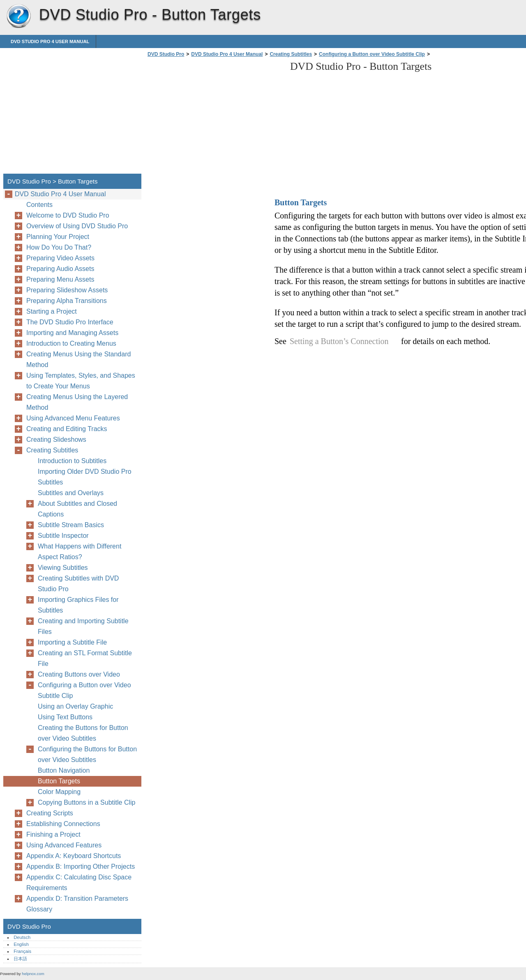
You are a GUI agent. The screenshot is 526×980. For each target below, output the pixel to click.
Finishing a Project (53, 834)
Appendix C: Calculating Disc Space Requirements (79, 882)
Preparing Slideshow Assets (67, 290)
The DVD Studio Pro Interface (70, 322)
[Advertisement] (215, 118)
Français (22, 951)
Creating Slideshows (56, 440)
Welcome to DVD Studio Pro (68, 215)
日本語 (20, 959)
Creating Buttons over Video (79, 674)
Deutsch (22, 937)
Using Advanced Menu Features (73, 418)
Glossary (39, 909)
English (21, 944)
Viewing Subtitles (63, 568)
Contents (39, 205)
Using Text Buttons (65, 717)
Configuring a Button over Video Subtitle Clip (372, 54)
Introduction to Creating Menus (71, 343)
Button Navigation (64, 770)
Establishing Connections (63, 824)
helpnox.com (33, 974)
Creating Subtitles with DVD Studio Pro (78, 584)
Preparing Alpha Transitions (67, 301)
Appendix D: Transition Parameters (77, 899)
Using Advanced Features (64, 845)
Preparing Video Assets (60, 258)
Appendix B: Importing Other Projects (81, 866)
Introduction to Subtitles (72, 461)
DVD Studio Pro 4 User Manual (50, 41)
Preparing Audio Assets (60, 269)
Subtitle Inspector (63, 536)
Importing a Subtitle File (72, 642)
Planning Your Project (58, 237)
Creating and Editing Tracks (67, 429)
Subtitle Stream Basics (71, 525)
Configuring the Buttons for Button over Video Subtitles (87, 754)
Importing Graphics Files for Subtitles (78, 605)
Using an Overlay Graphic (75, 706)
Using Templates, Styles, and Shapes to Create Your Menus (81, 381)
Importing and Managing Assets (72, 333)
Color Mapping (59, 792)
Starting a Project (52, 311)
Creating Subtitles (291, 54)
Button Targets (59, 781)
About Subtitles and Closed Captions (77, 509)
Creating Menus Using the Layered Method (77, 402)
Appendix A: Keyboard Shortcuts (74, 856)
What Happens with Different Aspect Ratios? (80, 552)
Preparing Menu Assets (60, 279)
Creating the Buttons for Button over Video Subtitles (83, 733)
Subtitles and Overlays (71, 493)
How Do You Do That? (59, 247)
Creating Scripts (50, 813)
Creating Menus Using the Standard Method (78, 359)
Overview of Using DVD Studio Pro (77, 226)
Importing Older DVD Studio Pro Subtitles (85, 477)
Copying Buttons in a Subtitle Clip (87, 802)
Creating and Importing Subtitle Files (83, 626)
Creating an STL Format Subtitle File (85, 658)
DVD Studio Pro (18, 16)
